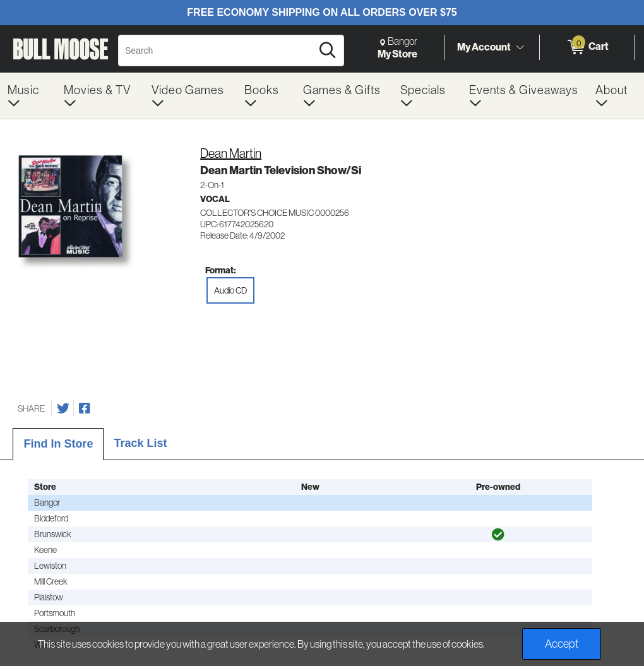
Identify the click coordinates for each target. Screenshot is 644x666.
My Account (484, 47)
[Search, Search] (217, 51)
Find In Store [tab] (58, 444)
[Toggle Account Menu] (520, 47)
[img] (498, 535)
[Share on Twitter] (63, 408)
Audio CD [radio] (230, 290)
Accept (562, 644)
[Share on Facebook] (85, 408)
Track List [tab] (140, 443)
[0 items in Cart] (587, 47)
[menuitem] (28, 96)
